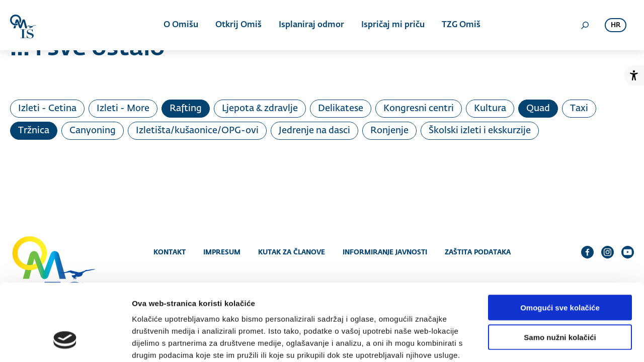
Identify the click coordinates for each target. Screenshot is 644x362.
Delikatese (341, 109)
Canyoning (93, 131)
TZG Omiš (461, 25)
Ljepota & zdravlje (260, 109)
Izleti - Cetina (47, 109)
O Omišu (181, 25)
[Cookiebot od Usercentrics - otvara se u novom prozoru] (65, 342)
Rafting (186, 109)
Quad (538, 109)
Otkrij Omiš (238, 25)
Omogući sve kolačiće (560, 242)
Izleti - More (123, 109)
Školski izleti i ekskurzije (480, 131)
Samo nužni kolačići (560, 271)
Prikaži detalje (521, 342)
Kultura (490, 109)
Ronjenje (389, 131)
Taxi (579, 109)
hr (616, 25)
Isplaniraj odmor (311, 25)
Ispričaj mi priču (393, 25)
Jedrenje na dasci (314, 131)
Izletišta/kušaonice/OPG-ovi (197, 131)
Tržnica (34, 131)
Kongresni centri (419, 109)
